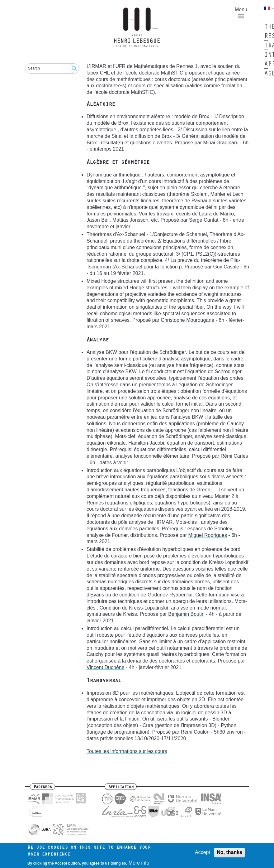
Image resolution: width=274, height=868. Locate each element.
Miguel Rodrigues (208, 535)
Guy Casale (226, 267)
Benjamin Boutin (186, 614)
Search (34, 68)
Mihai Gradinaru (221, 143)
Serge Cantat (204, 220)
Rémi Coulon (195, 732)
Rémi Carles (234, 456)
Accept (203, 854)
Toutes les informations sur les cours (127, 751)
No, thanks (229, 854)
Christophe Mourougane (187, 320)
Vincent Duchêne (106, 667)
